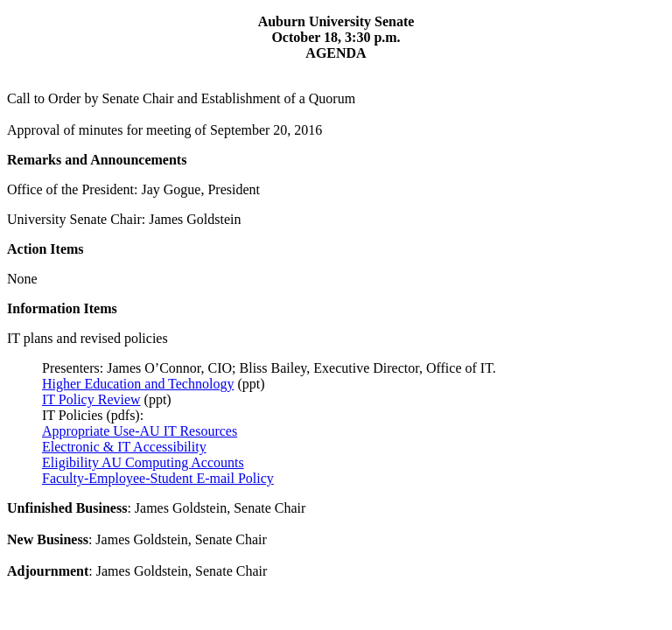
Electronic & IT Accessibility (124, 447)
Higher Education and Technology (138, 384)
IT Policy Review (91, 399)
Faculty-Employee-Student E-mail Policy (158, 478)
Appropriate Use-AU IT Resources (140, 431)
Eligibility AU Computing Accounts (143, 462)
